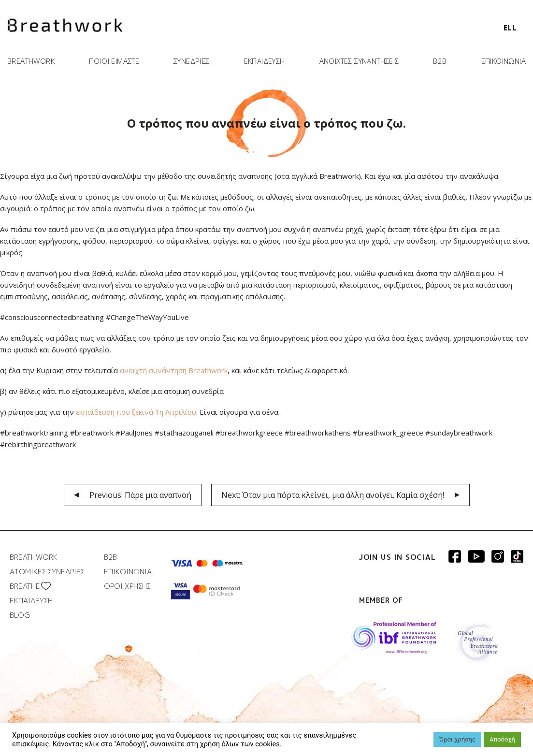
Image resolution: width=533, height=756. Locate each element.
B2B (440, 61)
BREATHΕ (25, 586)
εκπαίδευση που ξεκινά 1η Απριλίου (136, 412)
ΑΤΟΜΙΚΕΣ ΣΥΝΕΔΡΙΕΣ (47, 572)
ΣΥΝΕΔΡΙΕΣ (192, 61)
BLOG (20, 615)
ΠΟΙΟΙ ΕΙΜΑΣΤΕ (114, 61)
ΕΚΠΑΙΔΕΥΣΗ (265, 61)
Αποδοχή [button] (502, 739)
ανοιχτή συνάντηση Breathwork (174, 370)
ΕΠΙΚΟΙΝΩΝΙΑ (504, 61)
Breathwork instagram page (517, 556)
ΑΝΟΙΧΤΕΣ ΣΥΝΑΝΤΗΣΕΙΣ (359, 61)
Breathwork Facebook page (455, 556)
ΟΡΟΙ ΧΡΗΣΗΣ (127, 586)
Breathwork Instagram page (498, 556)
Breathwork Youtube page (476, 556)
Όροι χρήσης (457, 739)
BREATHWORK (31, 61)
